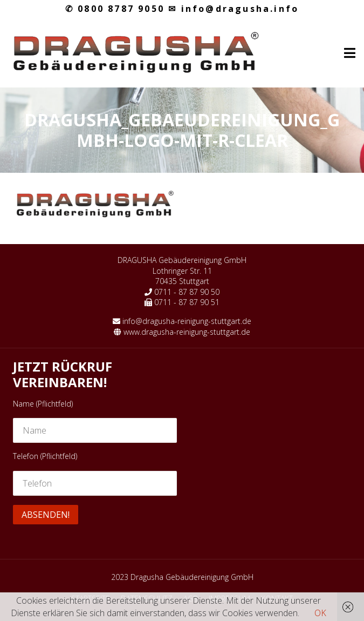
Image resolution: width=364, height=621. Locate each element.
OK (320, 613)
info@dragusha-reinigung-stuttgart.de (187, 321)
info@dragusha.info (233, 9)
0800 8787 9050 (115, 9)
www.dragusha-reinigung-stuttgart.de (187, 332)
